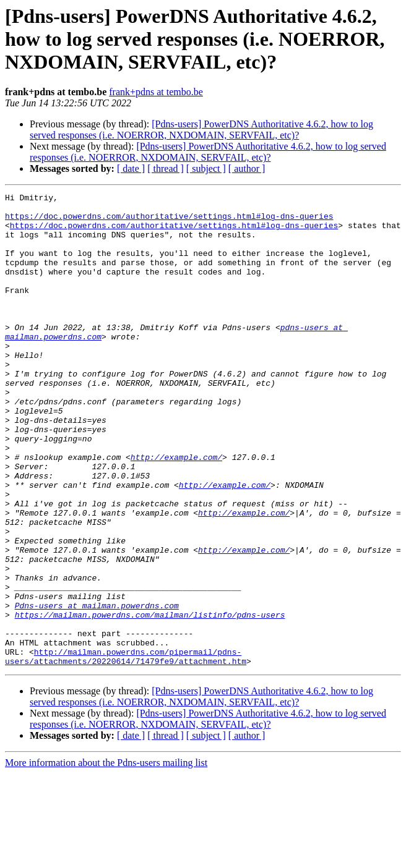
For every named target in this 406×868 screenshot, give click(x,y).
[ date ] (131, 168)
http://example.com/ (176, 511)
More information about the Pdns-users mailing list (106, 857)
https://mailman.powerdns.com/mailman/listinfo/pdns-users (150, 700)
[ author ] (247, 168)
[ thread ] (166, 168)
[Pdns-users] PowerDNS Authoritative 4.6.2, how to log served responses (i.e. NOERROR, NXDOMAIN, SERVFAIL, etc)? (201, 130)
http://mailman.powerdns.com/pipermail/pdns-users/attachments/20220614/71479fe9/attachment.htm (126, 750)
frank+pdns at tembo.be (156, 92)
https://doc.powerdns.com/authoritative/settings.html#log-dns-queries (169, 221)
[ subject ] (206, 168)
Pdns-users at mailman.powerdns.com (97, 689)
